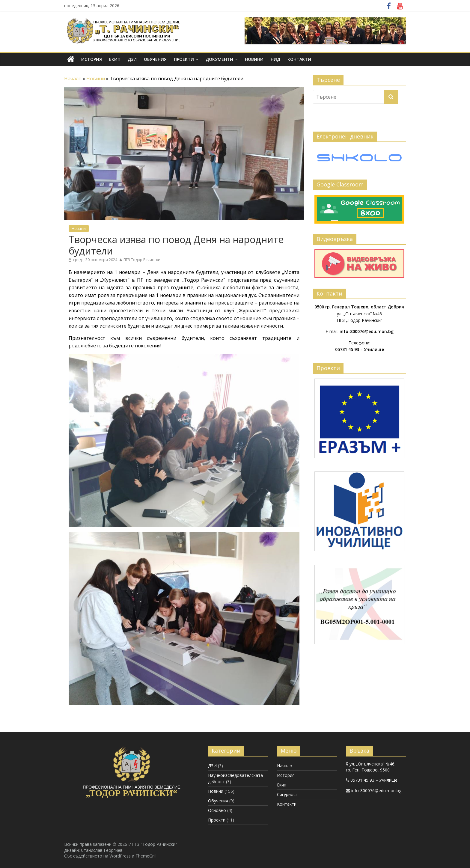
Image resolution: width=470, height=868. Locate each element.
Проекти (184, 59)
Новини (254, 59)
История (92, 59)
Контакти (299, 59)
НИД (275, 59)
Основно (217, 810)
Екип (115, 59)
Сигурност (287, 794)
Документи (219, 59)
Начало (73, 79)
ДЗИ (132, 59)
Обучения (155, 59)
